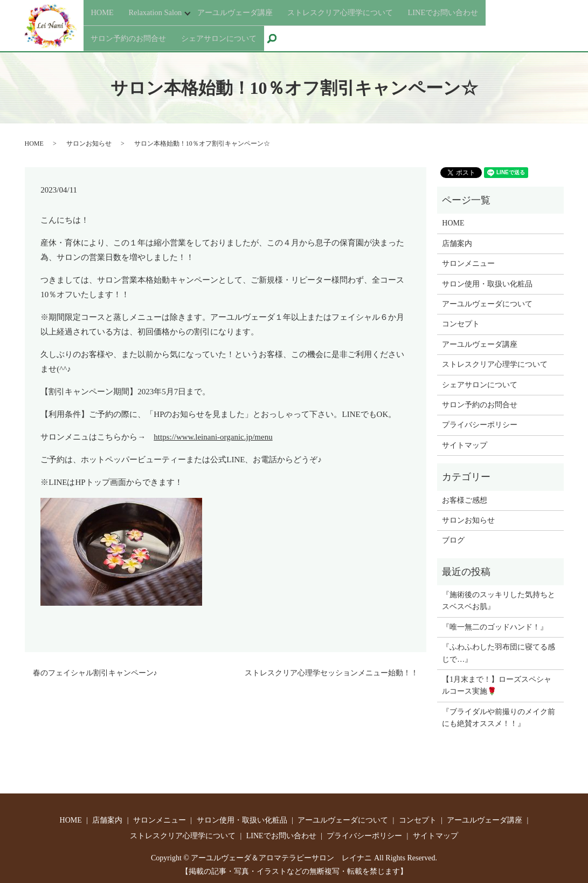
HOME (103, 14)
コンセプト (461, 321)
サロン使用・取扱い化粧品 (487, 281)
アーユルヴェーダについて (487, 301)
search (296, 35)
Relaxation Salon (159, 14)
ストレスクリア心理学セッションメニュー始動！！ (331, 670)
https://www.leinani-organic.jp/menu (213, 434)
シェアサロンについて (233, 33)
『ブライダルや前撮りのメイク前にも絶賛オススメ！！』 (499, 714)
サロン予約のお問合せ (134, 33)
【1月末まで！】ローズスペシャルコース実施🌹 (497, 683)
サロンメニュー (468, 261)
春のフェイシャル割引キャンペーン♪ (95, 670)
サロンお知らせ (89, 140)
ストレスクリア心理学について (364, 14)
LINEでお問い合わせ (479, 14)
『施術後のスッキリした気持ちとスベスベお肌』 (499, 598)
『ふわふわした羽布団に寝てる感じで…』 (499, 650)
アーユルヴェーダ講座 (247, 14)
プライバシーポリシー (480, 422)
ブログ (453, 538)
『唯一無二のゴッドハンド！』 (495, 624)
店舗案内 (457, 240)
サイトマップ (465, 442)
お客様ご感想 (465, 497)
